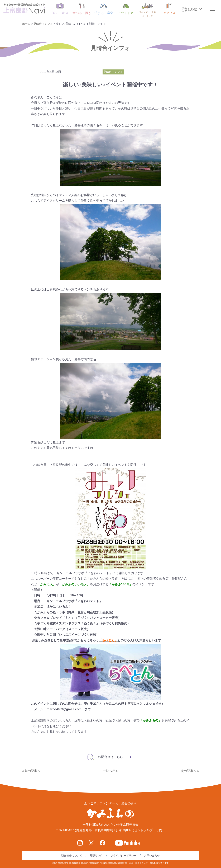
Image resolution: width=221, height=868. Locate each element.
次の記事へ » (190, 771)
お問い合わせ (152, 855)
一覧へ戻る (110, 771)
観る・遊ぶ (60, 9)
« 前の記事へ (31, 771)
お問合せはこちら (110, 757)
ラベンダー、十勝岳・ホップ (147, 10)
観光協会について (72, 855)
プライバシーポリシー (123, 855)
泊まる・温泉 (104, 9)
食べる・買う (82, 9)
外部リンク (96, 855)
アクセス (169, 9)
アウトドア (126, 9)
